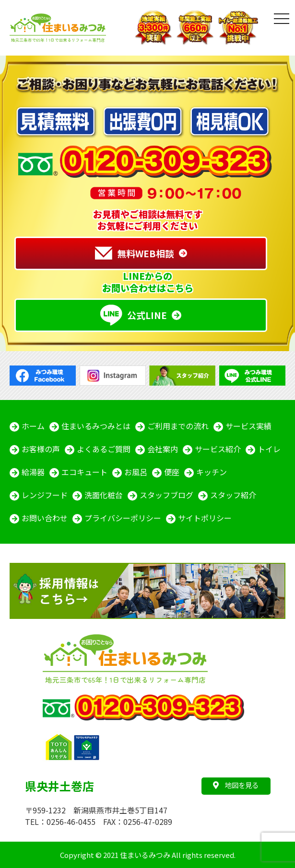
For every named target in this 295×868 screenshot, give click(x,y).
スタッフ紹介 (233, 495)
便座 (172, 472)
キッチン (212, 472)
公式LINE (134, 315)
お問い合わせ (45, 518)
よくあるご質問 (104, 449)
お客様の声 (41, 449)
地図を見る (236, 785)
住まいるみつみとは (96, 426)
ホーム (33, 426)
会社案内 (163, 449)
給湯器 (33, 472)
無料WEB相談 (135, 253)
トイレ (269, 449)
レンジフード (45, 495)
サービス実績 (248, 426)
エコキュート (84, 472)
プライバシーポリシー (123, 518)
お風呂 (136, 472)
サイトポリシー (205, 518)
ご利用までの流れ (178, 426)
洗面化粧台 (104, 495)
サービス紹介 (218, 449)
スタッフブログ (166, 495)
